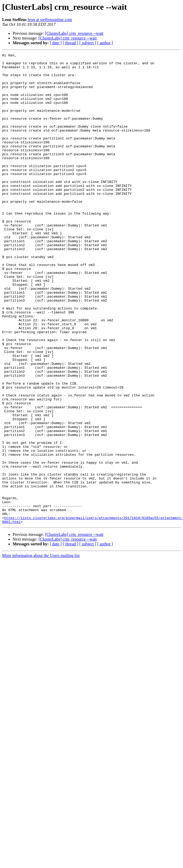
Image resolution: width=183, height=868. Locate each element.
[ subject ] (88, 43)
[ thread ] (71, 43)
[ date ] (56, 43)
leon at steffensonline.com (50, 20)
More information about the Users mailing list (41, 650)
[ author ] (105, 43)
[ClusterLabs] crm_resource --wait (74, 33)
